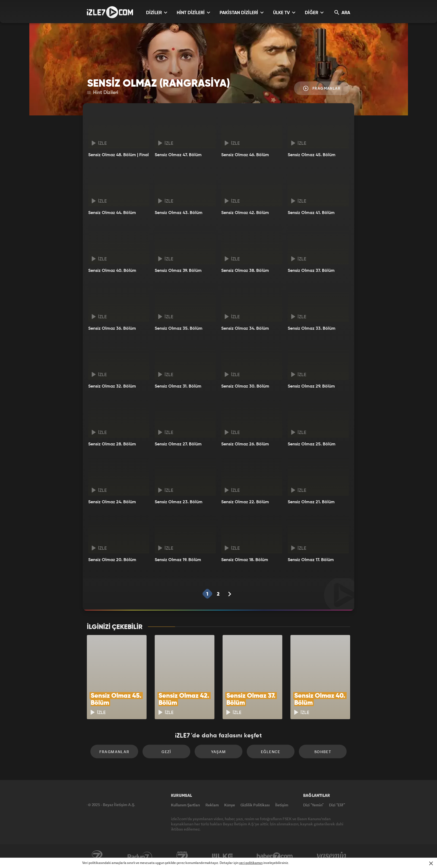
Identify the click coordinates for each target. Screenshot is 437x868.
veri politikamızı (251, 863)
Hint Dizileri (103, 93)
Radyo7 (140, 856)
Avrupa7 (182, 856)
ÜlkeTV (222, 856)
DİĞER (314, 13)
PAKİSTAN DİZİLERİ (242, 13)
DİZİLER (157, 13)
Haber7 (275, 856)
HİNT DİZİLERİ (193, 13)
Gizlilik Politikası (255, 805)
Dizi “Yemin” (313, 805)
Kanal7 (97, 856)
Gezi (166, 752)
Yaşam (219, 752)
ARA (342, 13)
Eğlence (271, 752)
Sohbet (323, 752)
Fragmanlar (322, 88)
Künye (230, 805)
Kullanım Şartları (186, 805)
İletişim (282, 805)
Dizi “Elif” (337, 805)
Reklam (212, 805)
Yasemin (332, 856)
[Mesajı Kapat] (431, 863)
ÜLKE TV (284, 13)
